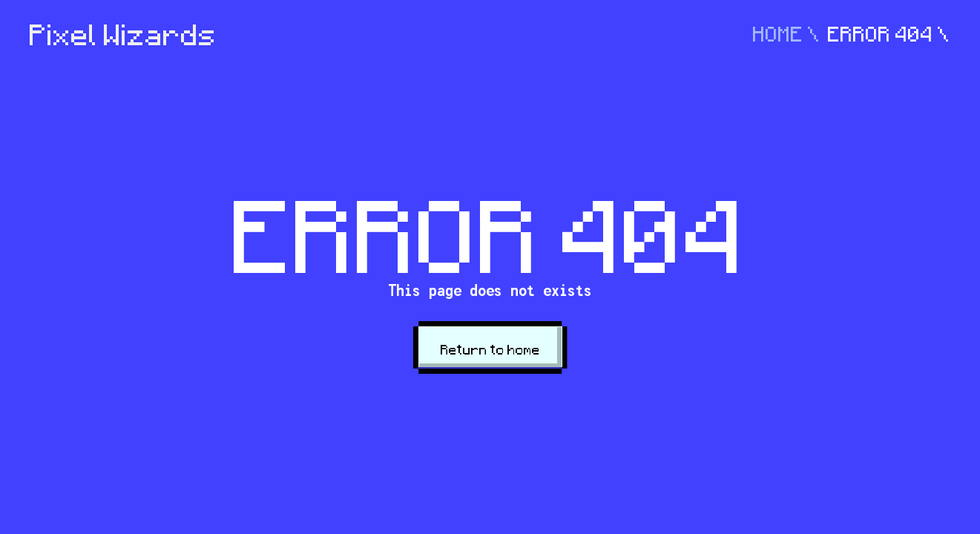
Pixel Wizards (123, 35)
